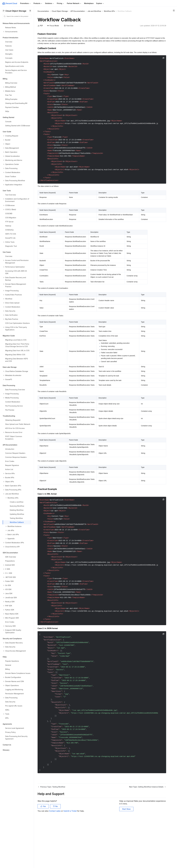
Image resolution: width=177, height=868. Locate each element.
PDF (40, 26)
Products (38, 3)
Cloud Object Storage (60, 11)
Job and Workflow (94, 11)
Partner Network (74, 3)
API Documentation (78, 11)
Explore (100, 3)
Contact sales (55, 857)
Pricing (60, 3)
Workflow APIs (109, 11)
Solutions (50, 3)
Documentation (43, 11)
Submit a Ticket (70, 857)
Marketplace (89, 3)
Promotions (25, 3)
